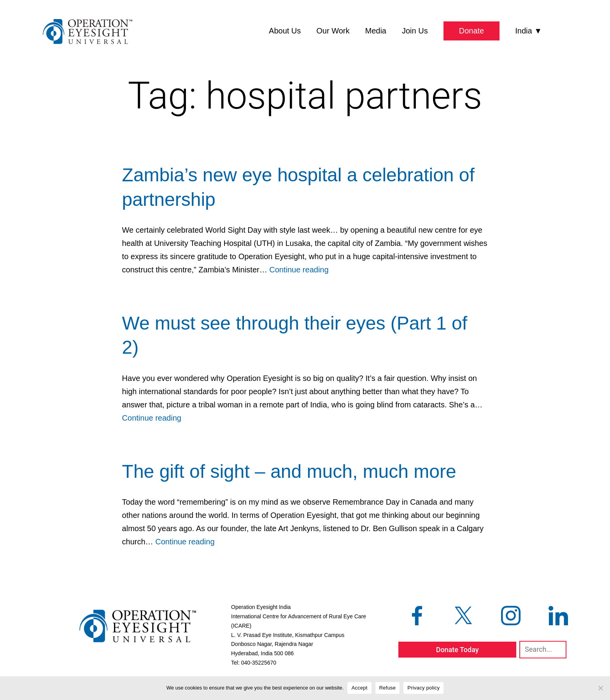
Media (376, 31)
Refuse (388, 688)
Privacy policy (423, 688)
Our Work (333, 31)
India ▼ (528, 31)
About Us (285, 31)
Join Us (415, 31)
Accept (359, 688)
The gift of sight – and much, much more (289, 471)
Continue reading (299, 270)
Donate (472, 31)
